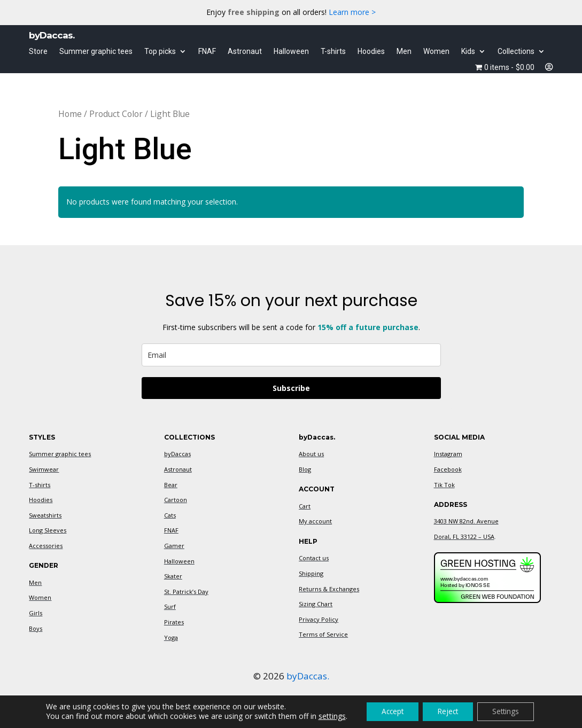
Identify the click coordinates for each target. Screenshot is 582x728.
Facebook (448, 469)
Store (38, 52)
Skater (173, 576)
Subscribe (291, 388)
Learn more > (352, 12)
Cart (305, 506)
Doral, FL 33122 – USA (464, 537)
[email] (291, 355)
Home (70, 114)
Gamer (174, 546)
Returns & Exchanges (329, 589)
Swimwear (44, 469)
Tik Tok (444, 485)
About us (311, 454)
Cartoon (176, 500)
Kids (468, 52)
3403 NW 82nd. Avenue (466, 521)
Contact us (314, 558)
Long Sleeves (48, 530)
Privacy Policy (319, 619)
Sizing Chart (316, 604)
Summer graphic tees (96, 52)
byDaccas (177, 454)
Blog (305, 469)
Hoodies (371, 52)
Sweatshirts (45, 515)
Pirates (174, 622)
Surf (170, 606)
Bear (171, 485)
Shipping (311, 573)
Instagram (448, 454)
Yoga (171, 637)
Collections (516, 52)
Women (436, 52)
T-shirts (333, 52)
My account (315, 521)
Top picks (160, 52)
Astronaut (245, 52)
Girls (36, 613)
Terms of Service (323, 634)
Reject (448, 711)
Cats (170, 515)
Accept (389, 711)
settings (327, 716)
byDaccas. (308, 676)
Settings (509, 711)
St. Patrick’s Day (186, 592)
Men (404, 52)
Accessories (46, 546)
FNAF (207, 52)
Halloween (291, 52)
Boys (36, 628)
